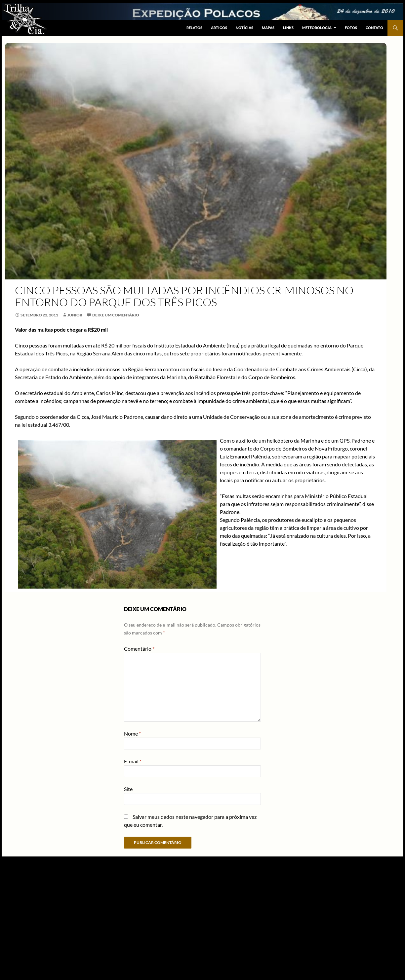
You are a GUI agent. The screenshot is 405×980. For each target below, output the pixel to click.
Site (128, 789)
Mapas (268, 28)
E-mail (133, 761)
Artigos (219, 28)
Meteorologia (317, 28)
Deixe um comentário (116, 315)
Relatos (194, 28)
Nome (132, 733)
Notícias (244, 28)
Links (288, 28)
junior (75, 315)
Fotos (351, 28)
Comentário (139, 649)
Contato (374, 28)
